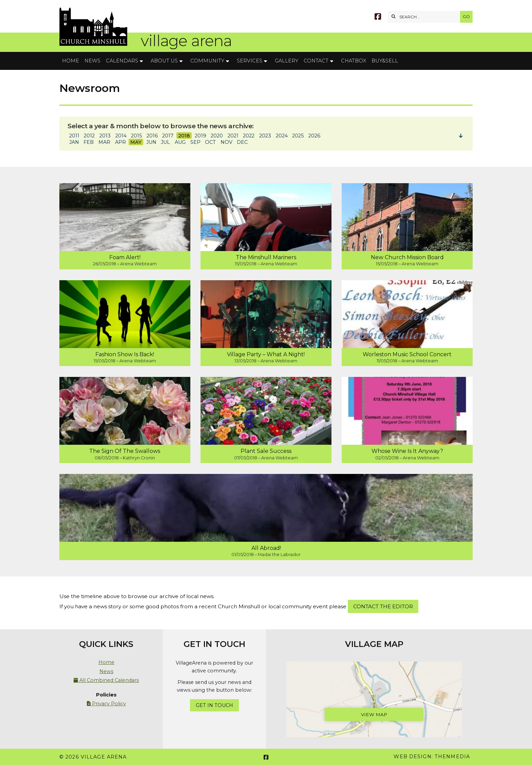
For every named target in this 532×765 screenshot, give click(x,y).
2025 (298, 136)
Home (106, 662)
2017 (168, 136)
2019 (201, 136)
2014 (121, 136)
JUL (165, 142)
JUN (151, 142)
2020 (217, 136)
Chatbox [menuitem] (354, 61)
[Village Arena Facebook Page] (378, 17)
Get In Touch (214, 705)
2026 (314, 136)
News (106, 671)
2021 (233, 136)
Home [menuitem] (71, 61)
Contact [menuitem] (316, 61)
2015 (136, 136)
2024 (282, 136)
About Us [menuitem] (164, 61)
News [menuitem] (92, 61)
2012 (89, 136)
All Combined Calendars (106, 680)
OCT (210, 142)
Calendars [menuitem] (122, 61)
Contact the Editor (383, 606)
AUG (180, 142)
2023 (265, 136)
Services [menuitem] (250, 61)
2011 (74, 136)
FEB (89, 142)
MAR (104, 142)
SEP (195, 142)
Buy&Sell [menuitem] (385, 61)
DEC (242, 142)
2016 (152, 136)
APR (120, 142)
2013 (105, 136)
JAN (74, 142)
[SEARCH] (426, 17)
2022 (249, 136)
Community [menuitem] (207, 61)
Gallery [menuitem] (287, 61)
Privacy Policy (106, 704)
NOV (226, 142)
